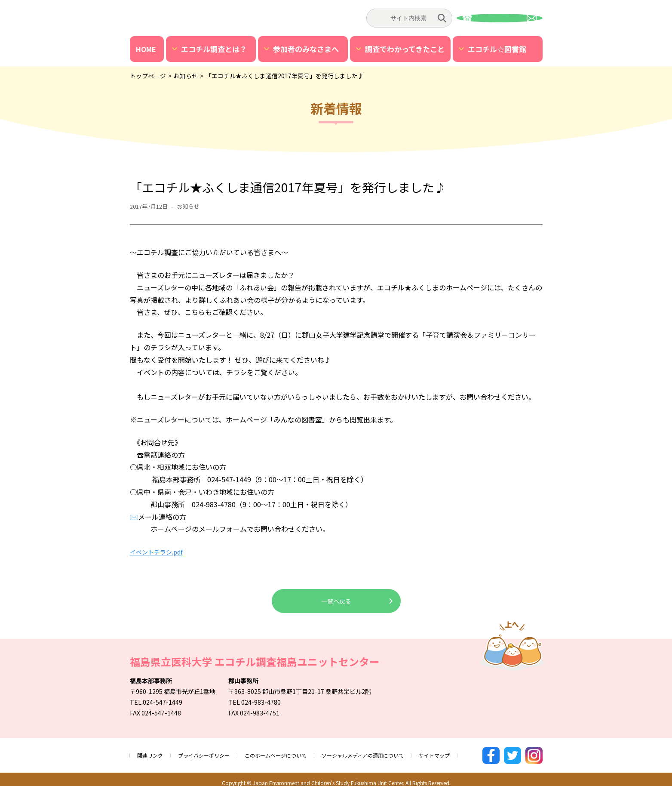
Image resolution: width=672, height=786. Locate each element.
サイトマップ (474, 752)
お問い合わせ (500, 18)
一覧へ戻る (336, 601)
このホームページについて (294, 752)
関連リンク (152, 752)
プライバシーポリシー (212, 752)
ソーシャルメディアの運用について (393, 752)
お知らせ (196, 206)
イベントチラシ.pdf (160, 552)
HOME (146, 49)
